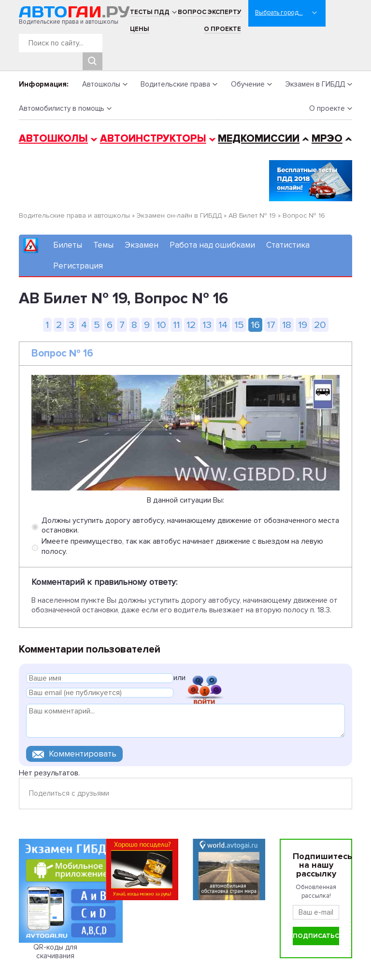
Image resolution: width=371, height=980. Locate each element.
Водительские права (175, 84)
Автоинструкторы (153, 139)
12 (191, 325)
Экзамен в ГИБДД (315, 84)
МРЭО (327, 139)
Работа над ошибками (212, 245)
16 (255, 325)
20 (320, 325)
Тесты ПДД (150, 12)
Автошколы (101, 84)
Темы (103, 245)
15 (239, 325)
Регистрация (78, 266)
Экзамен (142, 245)
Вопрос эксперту (209, 12)
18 (287, 325)
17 (271, 325)
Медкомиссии (259, 139)
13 (207, 325)
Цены (140, 29)
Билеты (68, 245)
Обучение (248, 84)
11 (176, 325)
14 (223, 325)
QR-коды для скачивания (55, 951)
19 (303, 325)
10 (161, 325)
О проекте (222, 29)
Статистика (288, 245)
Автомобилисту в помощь (62, 108)
